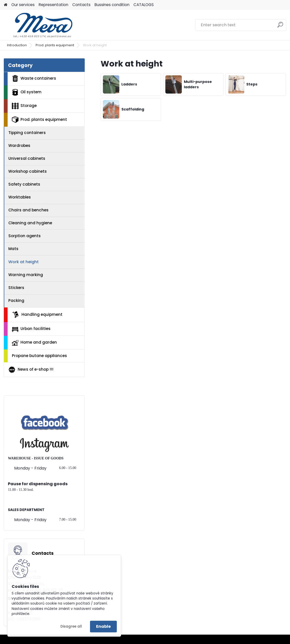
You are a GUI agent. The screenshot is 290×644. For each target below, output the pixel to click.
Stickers (16, 288)
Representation (53, 5)
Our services (23, 5)
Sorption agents (25, 236)
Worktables (20, 197)
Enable (103, 626)
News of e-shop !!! (31, 370)
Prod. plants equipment (55, 45)
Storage (24, 106)
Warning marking (26, 275)
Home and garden (34, 343)
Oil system (27, 92)
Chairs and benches (28, 210)
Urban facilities (31, 329)
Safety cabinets (24, 184)
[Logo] (39, 25)
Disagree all (71, 626)
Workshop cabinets (28, 171)
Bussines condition (112, 5)
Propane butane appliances (39, 356)
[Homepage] (6, 5)
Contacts (81, 5)
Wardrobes (19, 146)
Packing (16, 301)
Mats (13, 249)
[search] (280, 27)
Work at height (24, 262)
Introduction (17, 45)
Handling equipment (37, 315)
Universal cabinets (27, 158)
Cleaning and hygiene (30, 223)
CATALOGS (144, 5)
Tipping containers (27, 133)
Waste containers (34, 78)
